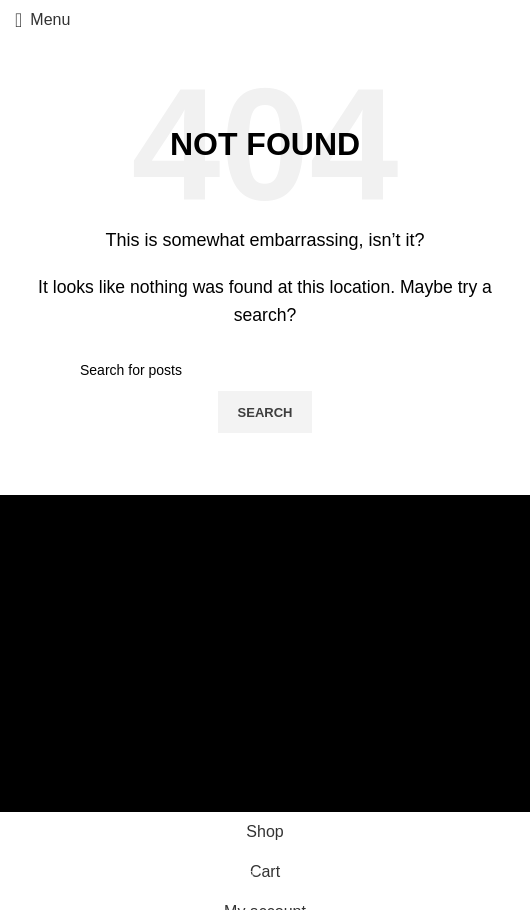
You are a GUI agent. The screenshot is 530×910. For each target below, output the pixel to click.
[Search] (265, 370)
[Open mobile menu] (42, 20)
